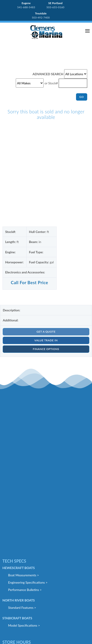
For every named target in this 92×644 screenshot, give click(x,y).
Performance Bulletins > (25, 590)
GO (82, 97)
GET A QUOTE (46, 332)
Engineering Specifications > (28, 582)
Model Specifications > (24, 625)
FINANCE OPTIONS (46, 349)
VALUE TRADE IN (46, 340)
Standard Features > (22, 608)
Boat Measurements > (24, 575)
